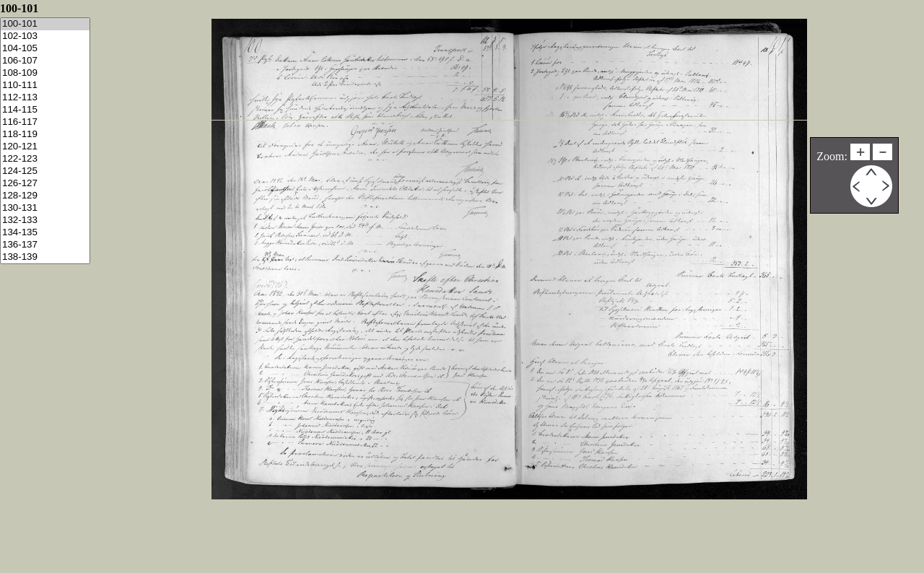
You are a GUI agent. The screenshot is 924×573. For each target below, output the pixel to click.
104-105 (45, 49)
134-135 (45, 233)
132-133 (45, 220)
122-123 (45, 159)
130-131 (45, 208)
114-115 (45, 110)
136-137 (45, 245)
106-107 (45, 61)
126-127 (45, 184)
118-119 (45, 135)
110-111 (45, 86)
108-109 (45, 73)
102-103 (45, 36)
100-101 (45, 24)
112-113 (45, 98)
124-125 (45, 171)
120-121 (45, 147)
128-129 (45, 196)
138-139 (45, 257)
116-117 (45, 122)
